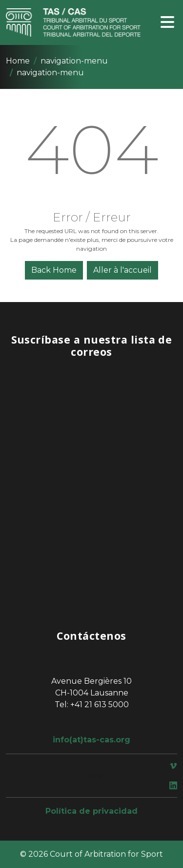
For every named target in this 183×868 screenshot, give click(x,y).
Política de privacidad (91, 811)
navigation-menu (74, 61)
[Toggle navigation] (167, 23)
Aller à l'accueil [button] (122, 270)
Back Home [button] (54, 270)
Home (18, 61)
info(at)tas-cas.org (91, 740)
